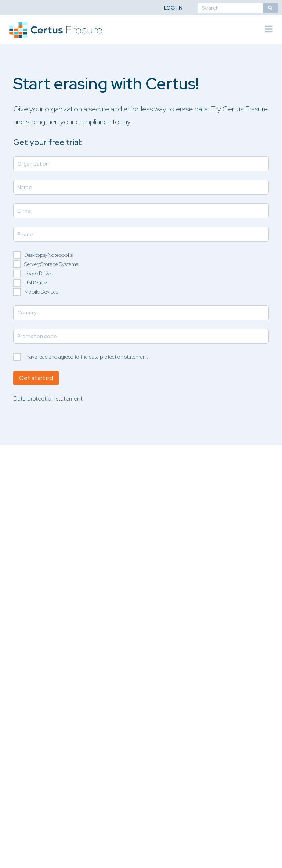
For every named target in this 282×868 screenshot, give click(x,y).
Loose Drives (39, 273)
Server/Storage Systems (51, 264)
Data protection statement (48, 399)
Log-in (173, 8)
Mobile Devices (41, 292)
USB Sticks (36, 282)
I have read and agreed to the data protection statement (86, 357)
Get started (36, 378)
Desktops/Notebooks (48, 255)
